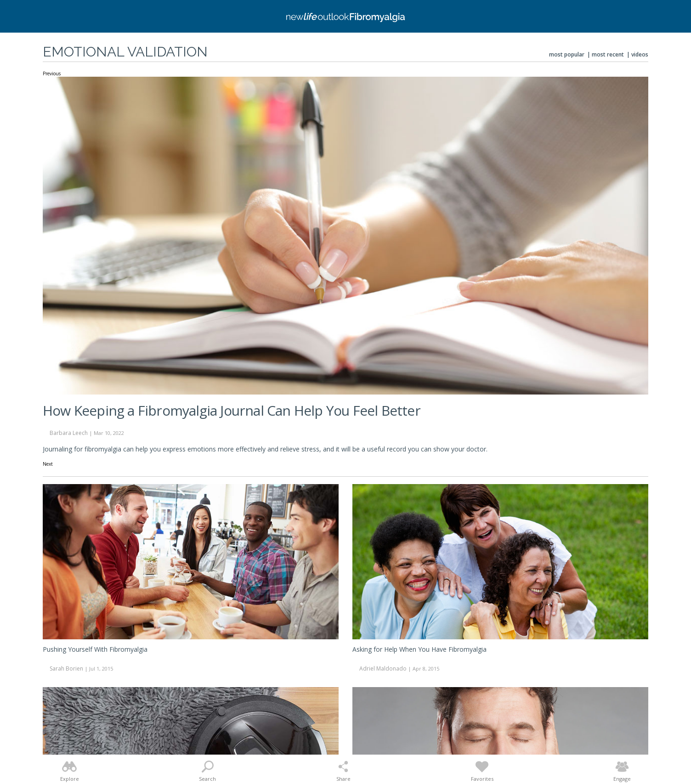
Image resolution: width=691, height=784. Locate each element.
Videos (640, 54)
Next (48, 464)
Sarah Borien (66, 668)
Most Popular (567, 54)
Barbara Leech (69, 433)
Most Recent (608, 54)
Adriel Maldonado (383, 668)
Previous (52, 74)
